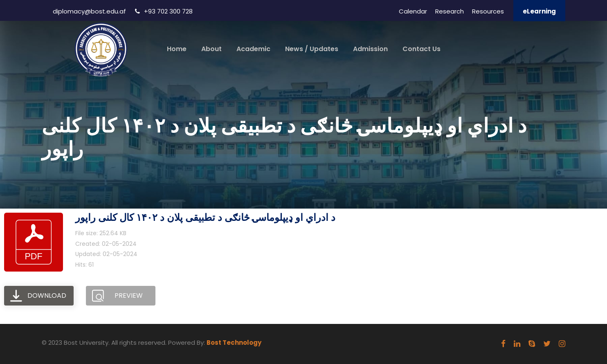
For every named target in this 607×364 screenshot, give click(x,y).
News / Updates (312, 49)
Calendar (413, 11)
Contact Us (422, 49)
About (211, 49)
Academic (253, 49)
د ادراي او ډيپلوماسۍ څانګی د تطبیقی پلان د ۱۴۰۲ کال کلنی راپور (205, 217)
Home (177, 49)
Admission (370, 49)
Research (450, 11)
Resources (488, 11)
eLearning (539, 11)
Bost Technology (234, 343)
